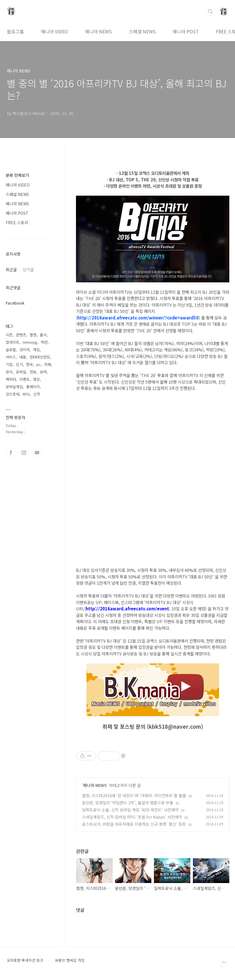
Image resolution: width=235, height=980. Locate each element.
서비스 (11, 357)
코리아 (24, 350)
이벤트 (24, 379)
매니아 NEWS (98, 31)
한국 (30, 364)
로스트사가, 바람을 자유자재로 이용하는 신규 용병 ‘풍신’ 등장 (134, 824)
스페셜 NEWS (142, 31)
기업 (9, 364)
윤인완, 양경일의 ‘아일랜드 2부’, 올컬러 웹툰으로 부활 (128, 803)
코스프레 (13, 394)
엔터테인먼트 (40, 357)
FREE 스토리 (17, 222)
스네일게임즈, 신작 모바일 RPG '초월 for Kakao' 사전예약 (132, 817)
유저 (43, 372)
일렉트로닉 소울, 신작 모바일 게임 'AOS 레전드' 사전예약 (130, 810)
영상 (36, 379)
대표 (23, 357)
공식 (9, 372)
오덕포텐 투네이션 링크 (25, 960)
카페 (48, 364)
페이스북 (11, 453)
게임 (36, 350)
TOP (224, 963)
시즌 (9, 335)
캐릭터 (11, 379)
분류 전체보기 (17, 175)
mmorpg (30, 342)
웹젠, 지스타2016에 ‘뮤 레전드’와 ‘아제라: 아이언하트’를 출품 (134, 795)
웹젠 (33, 335)
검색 (211, 11)
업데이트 (13, 342)
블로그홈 (15, 31)
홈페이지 (33, 387)
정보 (33, 372)
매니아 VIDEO (54, 31)
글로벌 (11, 350)
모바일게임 (14, 387)
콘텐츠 (21, 335)
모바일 (21, 372)
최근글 (11, 270)
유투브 (37, 453)
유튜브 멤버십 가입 (70, 960)
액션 (44, 342)
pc (39, 364)
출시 (43, 335)
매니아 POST (186, 31)
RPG (26, 394)
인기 (19, 364)
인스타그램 (24, 453)
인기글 (28, 270)
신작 (37, 394)
